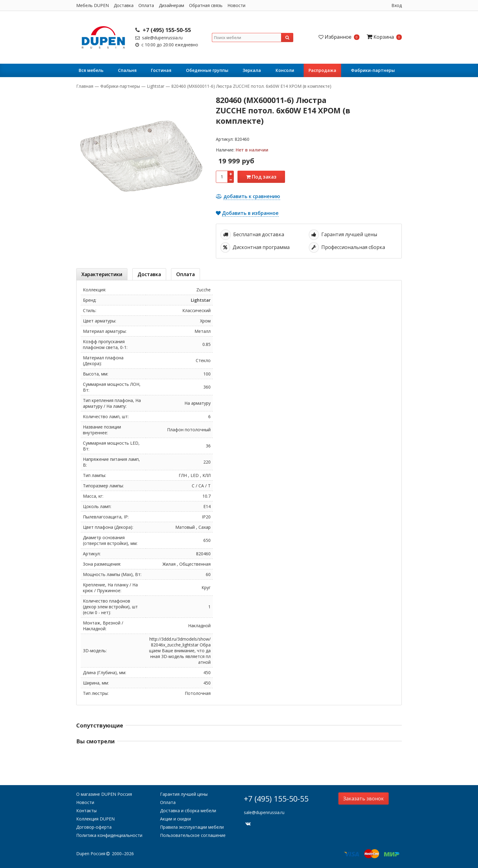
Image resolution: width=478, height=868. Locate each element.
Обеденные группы (207, 70)
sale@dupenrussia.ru (159, 38)
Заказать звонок (364, 799)
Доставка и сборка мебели (188, 811)
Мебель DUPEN (93, 5)
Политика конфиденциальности (109, 835)
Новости (236, 5)
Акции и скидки (175, 819)
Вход (397, 5)
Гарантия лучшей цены (184, 794)
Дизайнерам (171, 5)
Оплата (146, 5)
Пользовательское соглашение (193, 835)
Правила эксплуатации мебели (192, 827)
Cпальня (127, 70)
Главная (85, 86)
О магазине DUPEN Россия (104, 794)
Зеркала (252, 70)
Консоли (285, 70)
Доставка (124, 5)
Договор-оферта (94, 827)
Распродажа (322, 70)
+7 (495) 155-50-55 (163, 30)
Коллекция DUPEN (95, 819)
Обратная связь (206, 5)
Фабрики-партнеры (373, 70)
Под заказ (261, 177)
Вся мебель (91, 70)
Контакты (86, 811)
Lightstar (156, 86)
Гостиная (161, 70)
